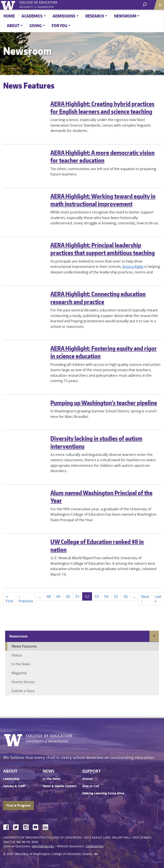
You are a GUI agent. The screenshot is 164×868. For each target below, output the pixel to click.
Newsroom (125, 16)
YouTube (37, 826)
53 (97, 596)
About (13, 26)
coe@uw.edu (94, 846)
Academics (32, 16)
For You (59, 26)
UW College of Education (46, 5)
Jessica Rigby (133, 266)
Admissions (64, 16)
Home (9, 16)
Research (95, 16)
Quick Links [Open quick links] (157, 7)
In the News (21, 664)
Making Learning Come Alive (103, 793)
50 (68, 596)
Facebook (8, 826)
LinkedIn (47, 826)
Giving (36, 26)
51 (78, 596)
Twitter (18, 826)
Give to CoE (91, 786)
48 (49, 596)
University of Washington (9, 5)
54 (106, 596)
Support (92, 771)
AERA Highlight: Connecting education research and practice (98, 298)
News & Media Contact (59, 786)
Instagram (27, 826)
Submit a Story (23, 691)
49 (58, 596)
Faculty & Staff (14, 786)
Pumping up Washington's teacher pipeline (104, 403)
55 (116, 596)
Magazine (19, 673)
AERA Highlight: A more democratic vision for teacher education (102, 156)
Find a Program (19, 805)
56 (126, 596)
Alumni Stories (23, 682)
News (48, 771)
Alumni (88, 779)
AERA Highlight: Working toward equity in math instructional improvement (103, 200)
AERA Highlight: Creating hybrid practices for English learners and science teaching (102, 108)
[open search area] (145, 5)
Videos (17, 655)
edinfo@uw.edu (43, 846)
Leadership (11, 779)
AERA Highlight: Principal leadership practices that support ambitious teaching (103, 249)
